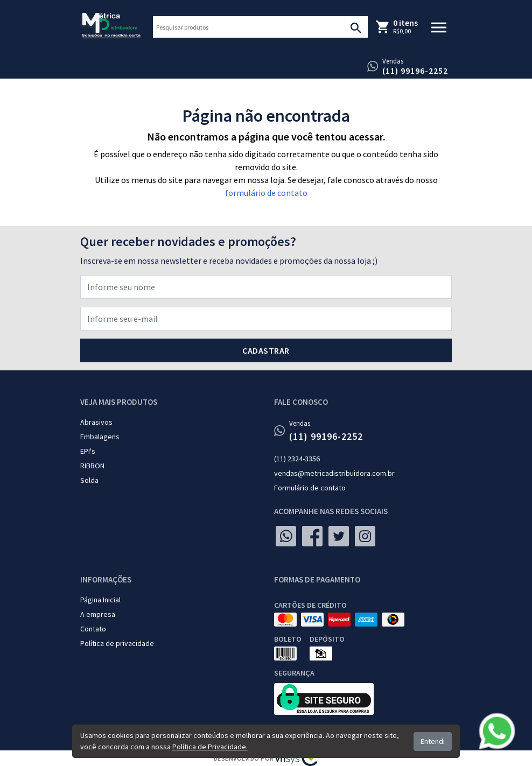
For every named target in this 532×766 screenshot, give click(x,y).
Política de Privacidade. (210, 747)
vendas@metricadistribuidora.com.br (334, 473)
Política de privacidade (117, 643)
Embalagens (100, 437)
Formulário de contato (310, 488)
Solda (89, 480)
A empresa (98, 614)
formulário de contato (266, 193)
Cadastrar (266, 350)
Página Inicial (100, 600)
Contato (93, 629)
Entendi (433, 741)
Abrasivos (96, 422)
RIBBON (92, 466)
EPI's (88, 451)
